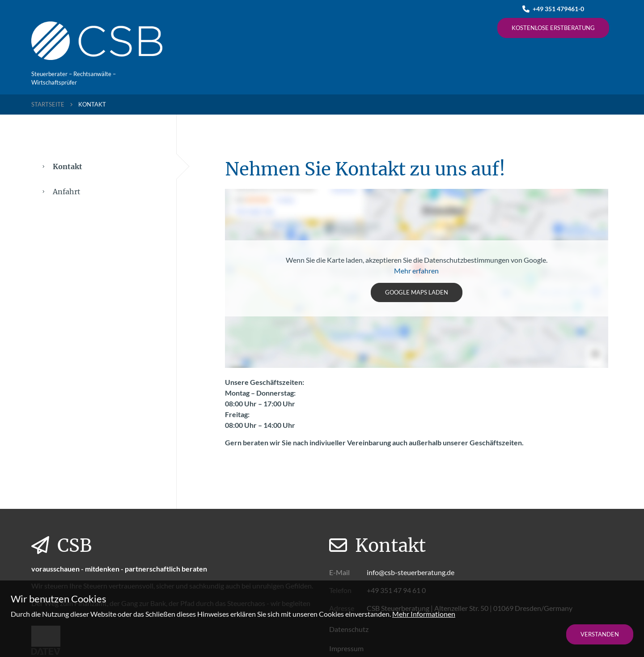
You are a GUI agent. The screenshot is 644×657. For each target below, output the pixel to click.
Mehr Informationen (424, 614)
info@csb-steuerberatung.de (411, 572)
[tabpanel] (417, 306)
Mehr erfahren (416, 271)
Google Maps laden (417, 292)
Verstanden (600, 634)
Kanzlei (220, 27)
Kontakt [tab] (110, 166)
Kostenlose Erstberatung (553, 28)
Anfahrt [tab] (61, 192)
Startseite (48, 104)
